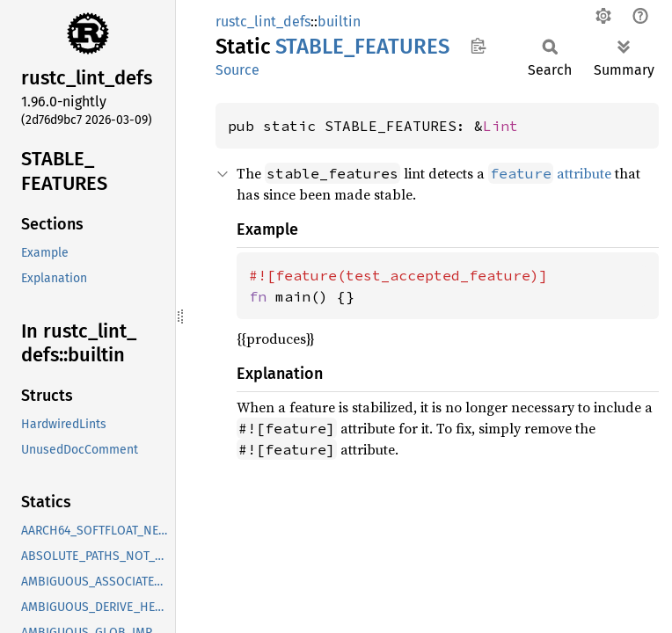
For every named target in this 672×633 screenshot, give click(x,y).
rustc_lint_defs (263, 22)
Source (237, 70)
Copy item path (478, 46)
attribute (550, 173)
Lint (500, 126)
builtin (339, 22)
